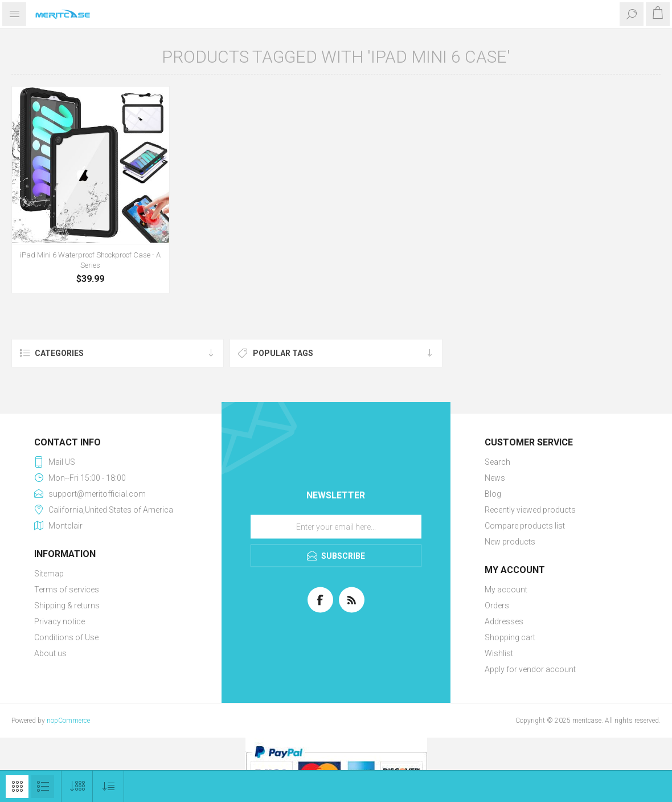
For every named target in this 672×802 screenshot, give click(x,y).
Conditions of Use (66, 637)
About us (50, 653)
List (43, 787)
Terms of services (67, 590)
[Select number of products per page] (77, 786)
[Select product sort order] (108, 786)
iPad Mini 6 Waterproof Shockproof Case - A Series (90, 260)
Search (497, 462)
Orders (497, 605)
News (495, 478)
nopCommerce (68, 721)
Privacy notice (60, 621)
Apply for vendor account (530, 669)
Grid (17, 787)
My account (506, 590)
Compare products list (525, 526)
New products (510, 542)
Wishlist (499, 653)
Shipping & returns (67, 605)
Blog (493, 494)
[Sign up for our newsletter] (336, 526)
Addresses (504, 621)
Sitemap (49, 574)
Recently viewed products (530, 510)
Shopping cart (510, 637)
